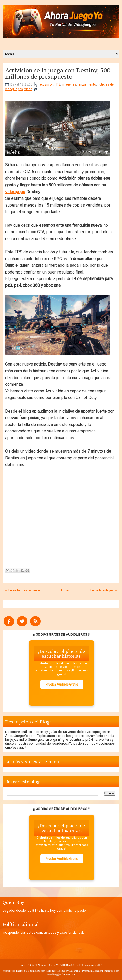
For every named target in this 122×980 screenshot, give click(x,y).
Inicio (65, 590)
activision (46, 84)
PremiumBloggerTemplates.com (101, 971)
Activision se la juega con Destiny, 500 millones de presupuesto (58, 73)
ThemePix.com (37, 971)
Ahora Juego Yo (50, 965)
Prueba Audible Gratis (62, 684)
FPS (57, 84)
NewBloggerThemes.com (61, 974)
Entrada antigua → (104, 590)
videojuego (15, 192)
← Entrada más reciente (22, 590)
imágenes (69, 84)
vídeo (28, 89)
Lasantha (75, 971)
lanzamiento (87, 84)
